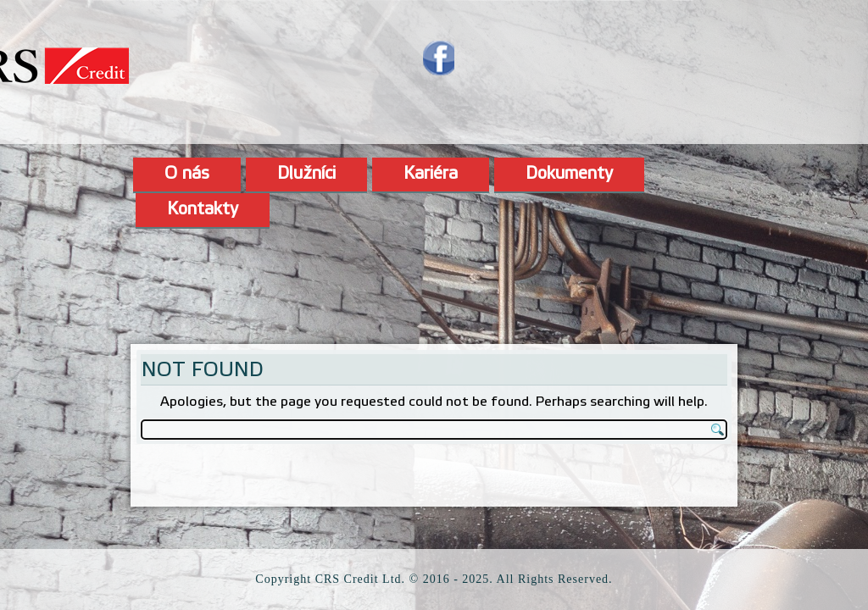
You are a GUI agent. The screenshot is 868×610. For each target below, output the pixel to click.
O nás (187, 175)
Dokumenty (569, 175)
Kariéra (431, 175)
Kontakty (203, 210)
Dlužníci (306, 175)
